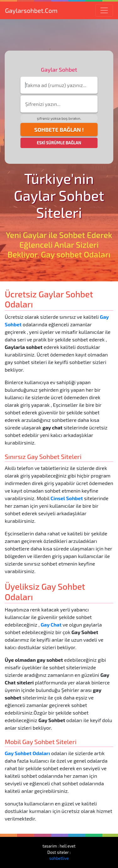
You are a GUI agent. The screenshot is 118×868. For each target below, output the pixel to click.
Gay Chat (51, 625)
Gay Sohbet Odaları (27, 753)
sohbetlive (59, 858)
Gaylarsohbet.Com (31, 10)
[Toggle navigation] (104, 10)
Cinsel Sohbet (67, 498)
